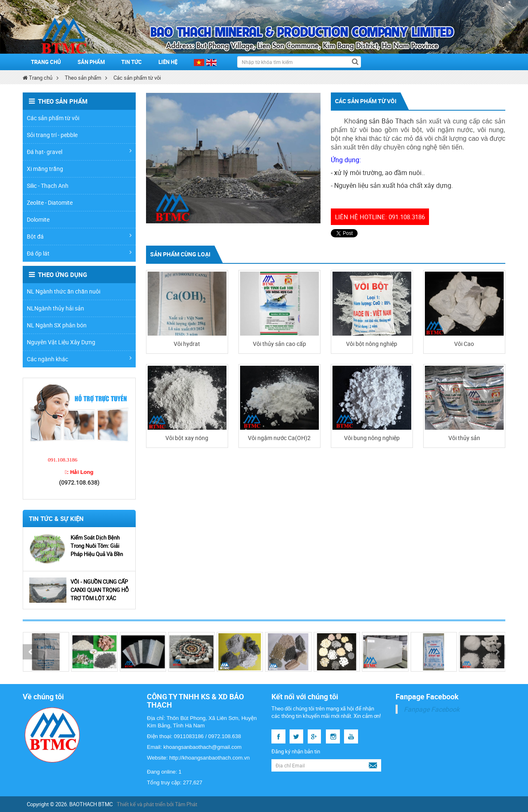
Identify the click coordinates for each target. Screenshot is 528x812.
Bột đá (79, 236)
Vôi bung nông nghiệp (372, 438)
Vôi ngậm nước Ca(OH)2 (279, 438)
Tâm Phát (186, 804)
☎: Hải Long (79, 472)
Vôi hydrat (187, 344)
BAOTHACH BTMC (91, 804)
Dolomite (38, 219)
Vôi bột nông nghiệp (372, 344)
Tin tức (132, 62)
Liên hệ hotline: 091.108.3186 (380, 217)
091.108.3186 (63, 460)
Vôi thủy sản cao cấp (279, 344)
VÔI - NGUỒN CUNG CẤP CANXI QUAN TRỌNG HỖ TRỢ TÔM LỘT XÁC (100, 590)
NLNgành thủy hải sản (55, 308)
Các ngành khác (79, 359)
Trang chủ (46, 62)
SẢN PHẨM (91, 62)
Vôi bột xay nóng (187, 438)
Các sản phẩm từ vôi (137, 78)
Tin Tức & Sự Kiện (56, 518)
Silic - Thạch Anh (48, 186)
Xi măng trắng (45, 169)
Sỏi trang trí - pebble (52, 135)
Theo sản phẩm (83, 78)
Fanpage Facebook (432, 709)
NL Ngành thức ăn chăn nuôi (64, 291)
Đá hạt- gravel (79, 152)
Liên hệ (168, 62)
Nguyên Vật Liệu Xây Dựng (61, 342)
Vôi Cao (464, 344)
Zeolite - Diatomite (50, 202)
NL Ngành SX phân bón (57, 325)
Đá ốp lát (79, 253)
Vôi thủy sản (464, 438)
